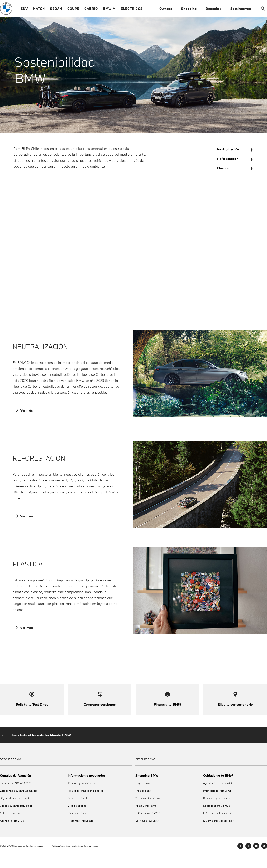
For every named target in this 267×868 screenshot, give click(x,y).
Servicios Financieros (148, 811)
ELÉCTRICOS (132, 10)
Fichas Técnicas (77, 826)
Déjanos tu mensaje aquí (14, 811)
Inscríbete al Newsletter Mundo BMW (41, 748)
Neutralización (235, 153)
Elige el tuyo (142, 796)
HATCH (39, 10)
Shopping (191, 10)
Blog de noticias (77, 819)
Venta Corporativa (146, 819)
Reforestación (235, 162)
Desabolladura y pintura (217, 819)
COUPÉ (73, 10)
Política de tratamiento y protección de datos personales (75, 859)
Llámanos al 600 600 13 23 (16, 796)
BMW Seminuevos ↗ (147, 834)
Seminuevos (242, 10)
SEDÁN (56, 10)
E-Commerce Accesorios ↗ (219, 834)
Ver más (25, 415)
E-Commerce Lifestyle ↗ (217, 826)
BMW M (109, 10)
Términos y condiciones (81, 796)
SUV (24, 10)
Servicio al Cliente (78, 811)
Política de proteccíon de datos (85, 804)
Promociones (143, 804)
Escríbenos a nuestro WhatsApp (18, 804)
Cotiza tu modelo (10, 826)
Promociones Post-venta (217, 804)
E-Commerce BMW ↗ (148, 826)
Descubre (215, 10)
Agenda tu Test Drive (12, 834)
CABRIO (91, 10)
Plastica (235, 172)
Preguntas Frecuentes (81, 834)
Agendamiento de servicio (218, 796)
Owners (168, 10)
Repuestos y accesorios (217, 811)
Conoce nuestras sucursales (16, 819)
